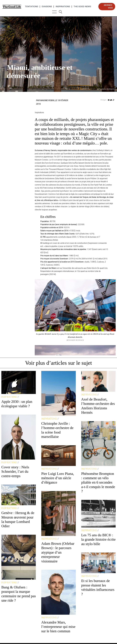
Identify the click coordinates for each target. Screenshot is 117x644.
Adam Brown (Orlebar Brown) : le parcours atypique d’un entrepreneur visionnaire (58, 552)
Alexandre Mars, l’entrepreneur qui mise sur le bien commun (58, 627)
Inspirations (63, 7)
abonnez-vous (108, 6)
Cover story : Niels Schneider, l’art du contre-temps (15, 471)
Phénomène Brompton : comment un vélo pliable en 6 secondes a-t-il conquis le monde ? (98, 482)
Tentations (31, 7)
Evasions (47, 7)
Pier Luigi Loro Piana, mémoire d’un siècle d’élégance (58, 478)
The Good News (82, 7)
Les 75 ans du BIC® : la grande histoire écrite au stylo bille (98, 539)
